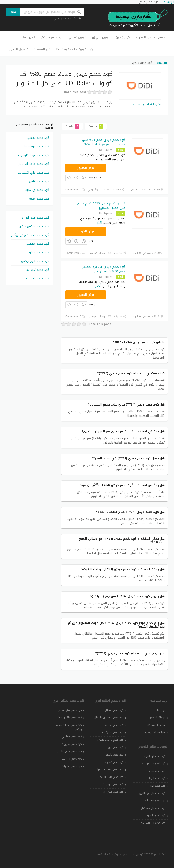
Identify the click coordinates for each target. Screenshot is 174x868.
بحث (13, 12)
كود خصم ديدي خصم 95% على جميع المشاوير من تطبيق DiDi (104, 142)
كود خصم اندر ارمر (114, 725)
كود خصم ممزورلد (37, 252)
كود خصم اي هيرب (37, 190)
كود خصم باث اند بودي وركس (30, 235)
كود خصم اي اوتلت (113, 732)
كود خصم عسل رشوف (111, 777)
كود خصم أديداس (37, 270)
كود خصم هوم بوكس (35, 261)
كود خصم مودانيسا (36, 147)
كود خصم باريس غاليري (152, 793)
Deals (72, 126)
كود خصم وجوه (39, 199)
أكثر (90, 159)
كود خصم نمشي (62, 19)
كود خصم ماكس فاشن (34, 226)
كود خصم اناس (39, 181)
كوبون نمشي (78, 37)
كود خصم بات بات (38, 278)
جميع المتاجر (157, 37)
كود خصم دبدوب (114, 762)
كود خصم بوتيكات (155, 801)
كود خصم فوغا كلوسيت (34, 155)
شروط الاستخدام (156, 725)
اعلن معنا (29, 37)
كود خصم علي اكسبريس (33, 173)
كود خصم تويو (116, 747)
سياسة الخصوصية (155, 732)
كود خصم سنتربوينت (154, 764)
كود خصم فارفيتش (113, 784)
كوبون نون (123, 37)
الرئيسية (162, 63)
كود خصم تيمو (157, 771)
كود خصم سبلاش (52, 37)
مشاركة (119, 190)
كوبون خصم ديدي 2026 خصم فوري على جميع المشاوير (101, 206)
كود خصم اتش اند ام (35, 218)
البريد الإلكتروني (99, 190)
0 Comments (75, 190)
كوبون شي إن (101, 37)
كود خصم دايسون (156, 815)
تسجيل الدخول (20, 49)
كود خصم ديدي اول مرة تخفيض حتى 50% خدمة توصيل (103, 269)
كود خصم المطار (114, 710)
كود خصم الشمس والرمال (109, 718)
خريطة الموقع (158, 718)
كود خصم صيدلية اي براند (109, 769)
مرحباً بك (161, 710)
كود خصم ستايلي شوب (152, 823)
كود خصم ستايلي (37, 244)
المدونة (141, 37)
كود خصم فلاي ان (114, 792)
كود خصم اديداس (156, 778)
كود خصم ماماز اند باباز (34, 164)
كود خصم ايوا (158, 786)
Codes (96, 126)
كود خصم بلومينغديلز (153, 808)
